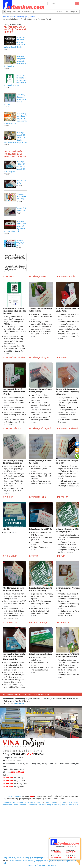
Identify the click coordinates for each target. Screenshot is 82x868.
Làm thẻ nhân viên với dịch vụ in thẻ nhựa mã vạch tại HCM (41, 412)
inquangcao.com (9, 802)
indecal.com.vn (72, 802)
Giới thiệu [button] (60, 12)
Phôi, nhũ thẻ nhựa (38, 622)
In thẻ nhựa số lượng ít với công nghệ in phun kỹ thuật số (41, 476)
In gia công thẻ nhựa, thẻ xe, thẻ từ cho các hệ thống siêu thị (67, 530)
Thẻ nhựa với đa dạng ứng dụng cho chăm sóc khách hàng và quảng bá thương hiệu (68, 392)
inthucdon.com (50, 802)
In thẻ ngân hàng (38, 497)
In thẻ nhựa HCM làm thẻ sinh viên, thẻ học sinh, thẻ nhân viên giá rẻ (14, 675)
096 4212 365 (8, 787)
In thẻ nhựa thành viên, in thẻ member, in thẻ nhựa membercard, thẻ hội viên (14, 392)
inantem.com (7, 805)
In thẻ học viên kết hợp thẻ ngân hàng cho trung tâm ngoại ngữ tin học (68, 410)
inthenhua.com (37, 802)
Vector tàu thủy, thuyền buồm (20, 243)
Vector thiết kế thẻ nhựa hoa (21, 209)
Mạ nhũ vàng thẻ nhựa (40, 663)
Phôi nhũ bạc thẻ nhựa (40, 670)
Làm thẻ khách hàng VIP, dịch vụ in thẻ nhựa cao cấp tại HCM (68, 329)
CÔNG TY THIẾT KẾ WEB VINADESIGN (41, 866)
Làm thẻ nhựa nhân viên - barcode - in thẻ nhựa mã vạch (41, 405)
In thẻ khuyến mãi (65, 481)
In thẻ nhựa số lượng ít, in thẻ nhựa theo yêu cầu (41, 462)
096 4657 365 (8, 781)
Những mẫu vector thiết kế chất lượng (21, 196)
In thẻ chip (8, 497)
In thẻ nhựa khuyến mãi (67, 428)
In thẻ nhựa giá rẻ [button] (72, 12)
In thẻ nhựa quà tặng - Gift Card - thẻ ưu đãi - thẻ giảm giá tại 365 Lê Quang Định (15, 349)
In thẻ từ (33, 556)
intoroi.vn (61, 802)
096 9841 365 (8, 778)
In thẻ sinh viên (10, 622)
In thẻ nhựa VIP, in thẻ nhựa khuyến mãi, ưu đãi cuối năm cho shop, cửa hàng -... (68, 474)
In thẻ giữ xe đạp (64, 547)
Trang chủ (6, 16)
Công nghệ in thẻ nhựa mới (41, 542)
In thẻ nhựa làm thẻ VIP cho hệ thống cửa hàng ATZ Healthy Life (68, 613)
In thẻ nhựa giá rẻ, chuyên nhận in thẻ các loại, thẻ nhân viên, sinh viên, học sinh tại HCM (14, 657)
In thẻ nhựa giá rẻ (38, 276)
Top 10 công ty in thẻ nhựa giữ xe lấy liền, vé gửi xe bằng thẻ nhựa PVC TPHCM (15, 329)
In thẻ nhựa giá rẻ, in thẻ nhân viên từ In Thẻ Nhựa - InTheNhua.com (14, 611)
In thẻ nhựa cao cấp (65, 276)
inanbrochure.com (34, 805)
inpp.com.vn (63, 805)
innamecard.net (20, 805)
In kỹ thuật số (63, 622)
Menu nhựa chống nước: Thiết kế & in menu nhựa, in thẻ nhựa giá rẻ (67, 655)
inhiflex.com (73, 805)
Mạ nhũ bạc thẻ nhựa (39, 667)
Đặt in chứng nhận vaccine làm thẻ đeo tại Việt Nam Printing (68, 670)
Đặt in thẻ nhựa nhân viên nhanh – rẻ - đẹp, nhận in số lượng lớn (14, 589)
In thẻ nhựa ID (63, 357)
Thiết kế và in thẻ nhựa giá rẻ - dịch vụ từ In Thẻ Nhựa (41, 310)
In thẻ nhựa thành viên (14, 357)
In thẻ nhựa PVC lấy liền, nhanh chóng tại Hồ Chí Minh (14, 483)
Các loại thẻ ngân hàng (40, 547)
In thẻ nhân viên (10, 556)
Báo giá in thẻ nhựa (14, 12)
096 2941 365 (8, 784)
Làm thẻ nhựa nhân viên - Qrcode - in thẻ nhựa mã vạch (40, 390)
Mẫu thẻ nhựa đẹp (28, 12)
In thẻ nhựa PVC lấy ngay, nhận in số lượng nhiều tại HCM (14, 476)
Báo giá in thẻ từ (37, 609)
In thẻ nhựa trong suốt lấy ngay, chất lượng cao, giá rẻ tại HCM (13, 462)
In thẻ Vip (60, 556)
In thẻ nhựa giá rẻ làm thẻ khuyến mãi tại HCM (67, 462)
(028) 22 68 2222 (18, 772)
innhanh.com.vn (23, 802)
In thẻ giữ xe (62, 497)
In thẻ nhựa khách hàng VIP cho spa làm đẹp (68, 589)
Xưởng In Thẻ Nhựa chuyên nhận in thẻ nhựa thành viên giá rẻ (15, 422)
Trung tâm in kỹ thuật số (12, 796)
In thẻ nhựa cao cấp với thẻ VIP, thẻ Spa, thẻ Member (67, 310)
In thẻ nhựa (8, 276)
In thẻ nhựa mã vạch (39, 357)
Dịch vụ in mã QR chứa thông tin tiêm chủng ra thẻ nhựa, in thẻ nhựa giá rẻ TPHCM (14, 311)
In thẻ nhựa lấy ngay (13, 428)
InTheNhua (20, 703)
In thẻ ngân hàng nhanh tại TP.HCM (41, 529)
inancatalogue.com (50, 805)
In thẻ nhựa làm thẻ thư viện (68, 675)
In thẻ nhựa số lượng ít (40, 428)
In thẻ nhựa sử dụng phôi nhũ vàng (41, 654)
